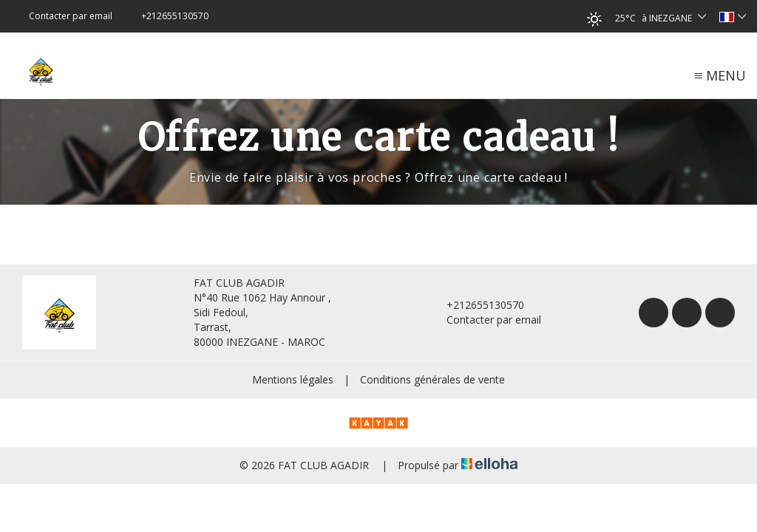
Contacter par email (485, 320)
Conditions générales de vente (432, 379)
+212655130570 (477, 305)
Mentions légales (293, 379)
